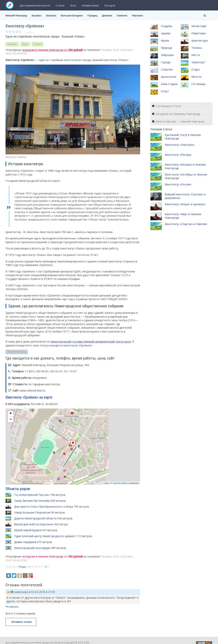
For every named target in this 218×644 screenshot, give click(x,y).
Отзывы (38, 44)
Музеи (165, 40)
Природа (166, 48)
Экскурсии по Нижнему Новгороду (176, 114)
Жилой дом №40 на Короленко (34, 524)
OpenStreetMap (120, 483)
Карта (25, 44)
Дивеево (107, 16)
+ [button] (11, 414)
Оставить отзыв (21, 622)
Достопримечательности (35, 6)
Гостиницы (198, 84)
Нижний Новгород (16, 16)
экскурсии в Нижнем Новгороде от (52, 50)
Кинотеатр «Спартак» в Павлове (186, 224)
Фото (73, 6)
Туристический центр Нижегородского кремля (44, 536)
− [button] (11, 420)
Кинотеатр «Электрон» (180, 145)
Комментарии (90, 6)
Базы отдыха (169, 84)
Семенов (122, 16)
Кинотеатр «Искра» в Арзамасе (185, 204)
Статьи (60, 6)
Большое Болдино (72, 16)
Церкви (166, 33)
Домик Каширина (25, 542)
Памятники (198, 33)
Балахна (51, 16)
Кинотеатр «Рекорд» (178, 155)
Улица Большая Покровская (32, 512)
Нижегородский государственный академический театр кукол (91, 342)
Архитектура (200, 40)
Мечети (196, 77)
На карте (110, 6)
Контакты (12, 44)
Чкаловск (137, 16)
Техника (197, 48)
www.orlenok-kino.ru (33, 390)
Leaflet (106, 483)
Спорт (165, 91)
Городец (92, 16)
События (167, 69)
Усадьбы (166, 26)
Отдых (22, 567)
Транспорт (198, 62)
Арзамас (37, 16)
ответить (12, 607)
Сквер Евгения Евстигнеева (32, 501)
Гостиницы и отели (166, 106)
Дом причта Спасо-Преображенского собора (44, 507)
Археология (168, 77)
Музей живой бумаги (28, 530)
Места (196, 55)
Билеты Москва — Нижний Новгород (178, 121)
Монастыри (199, 26)
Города (166, 62)
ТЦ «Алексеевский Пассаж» (32, 495)
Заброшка (167, 55)
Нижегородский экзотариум (32, 548)
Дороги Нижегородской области (35, 518)
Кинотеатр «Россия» (178, 184)
